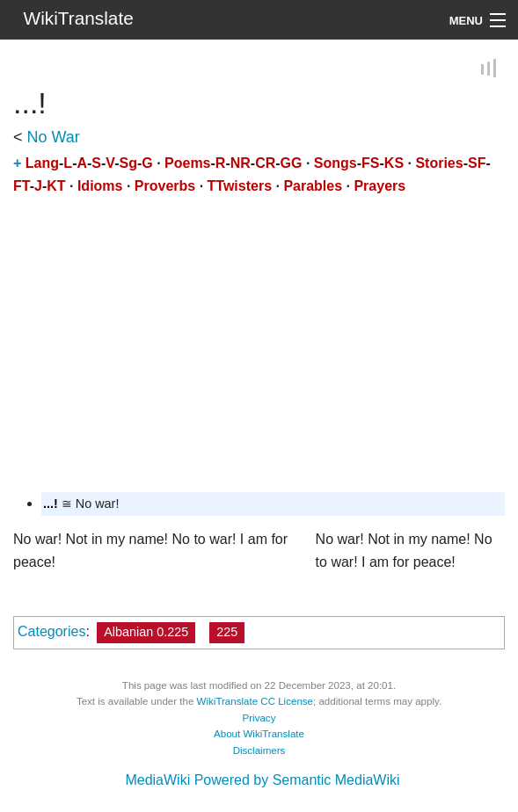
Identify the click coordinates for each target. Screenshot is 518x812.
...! (51, 504)
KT (56, 186)
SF (477, 164)
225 (227, 632)
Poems (187, 164)
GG (292, 164)
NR (241, 164)
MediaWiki (157, 780)
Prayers (379, 186)
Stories (439, 164)
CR (265, 164)
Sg (128, 164)
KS (394, 164)
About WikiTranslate (259, 734)
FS (370, 164)
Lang (42, 164)
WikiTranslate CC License (255, 701)
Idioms (100, 186)
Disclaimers (259, 750)
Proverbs (165, 186)
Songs (336, 164)
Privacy (259, 718)
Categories (51, 631)
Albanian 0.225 (146, 632)
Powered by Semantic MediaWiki (297, 780)
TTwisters (240, 186)
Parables (313, 186)
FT (22, 186)
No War (54, 138)
